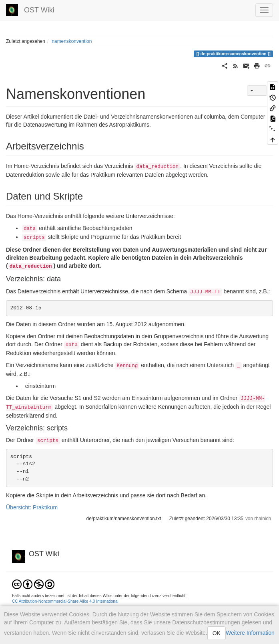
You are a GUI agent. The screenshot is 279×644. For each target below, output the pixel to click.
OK (217, 633)
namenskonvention (72, 41)
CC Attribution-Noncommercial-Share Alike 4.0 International (65, 601)
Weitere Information (250, 633)
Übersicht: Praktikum (32, 507)
